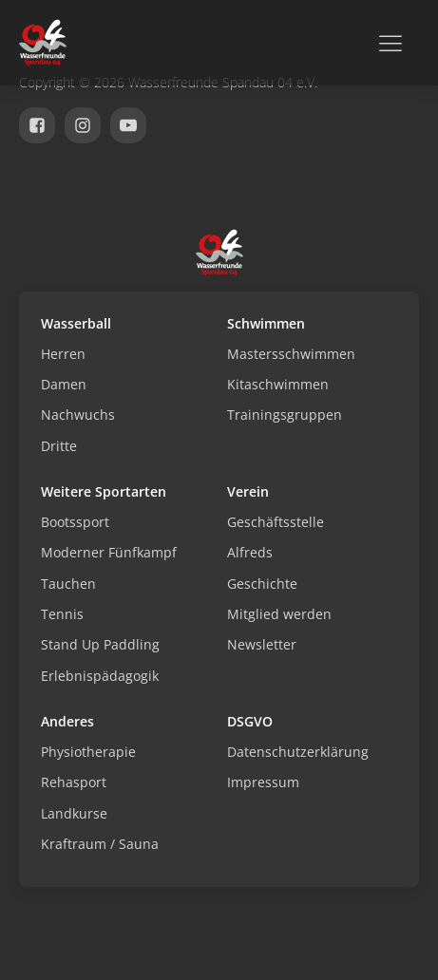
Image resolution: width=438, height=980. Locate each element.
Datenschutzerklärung (298, 752)
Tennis (62, 614)
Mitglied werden (279, 614)
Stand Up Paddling (100, 644)
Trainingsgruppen (285, 415)
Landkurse (74, 813)
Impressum (263, 782)
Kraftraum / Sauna (100, 844)
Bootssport (75, 522)
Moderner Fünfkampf (109, 552)
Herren (63, 354)
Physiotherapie (88, 752)
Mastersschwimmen (291, 354)
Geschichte (262, 584)
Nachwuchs (78, 415)
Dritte (59, 446)
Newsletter (262, 644)
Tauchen (68, 584)
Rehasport (74, 782)
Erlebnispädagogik (100, 676)
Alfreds (250, 552)
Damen (64, 384)
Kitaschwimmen (278, 384)
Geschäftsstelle (276, 522)
